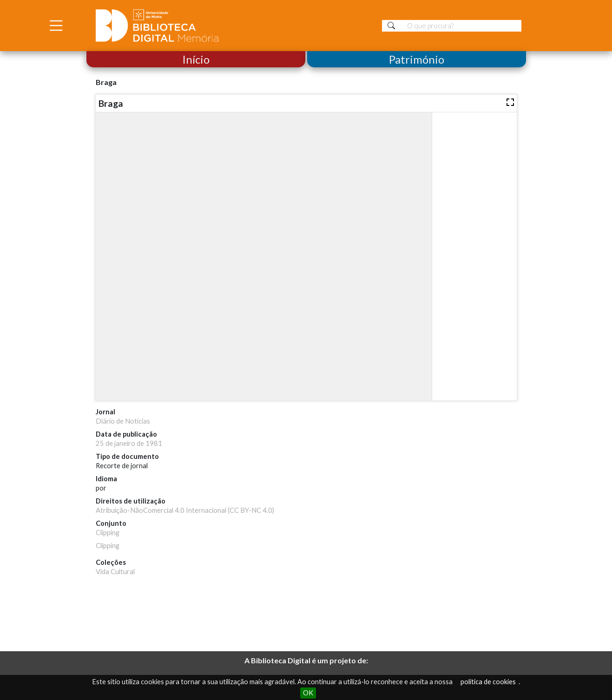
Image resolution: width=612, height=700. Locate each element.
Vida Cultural (115, 572)
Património (417, 59)
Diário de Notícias (123, 421)
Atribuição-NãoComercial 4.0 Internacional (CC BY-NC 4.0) (185, 510)
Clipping (108, 533)
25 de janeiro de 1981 (129, 443)
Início (196, 59)
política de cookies (488, 682)
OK (308, 693)
